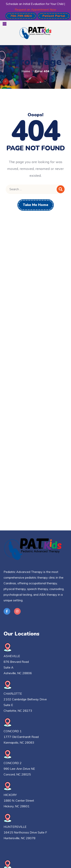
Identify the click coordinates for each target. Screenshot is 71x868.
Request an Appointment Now (35, 9)
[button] (21, 16)
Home (26, 71)
